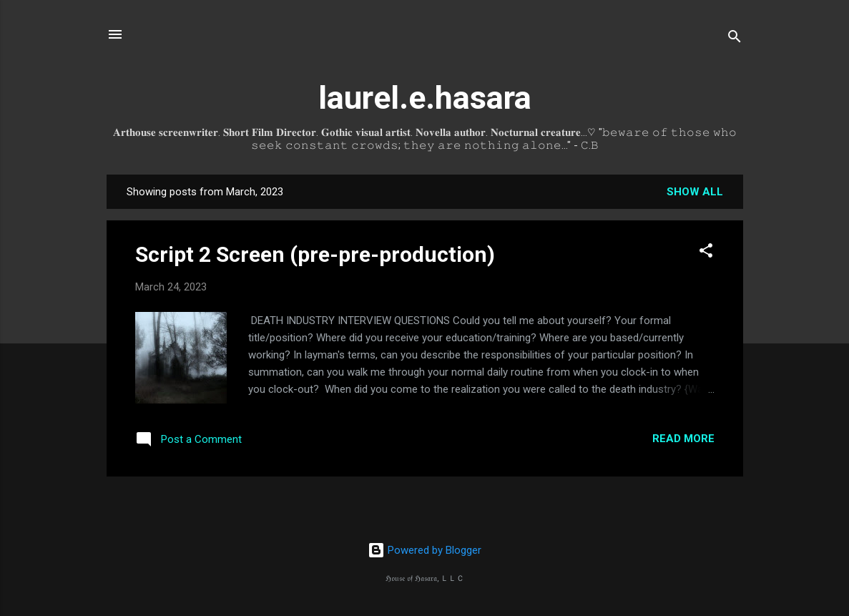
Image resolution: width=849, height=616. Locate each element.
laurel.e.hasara (425, 98)
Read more (683, 439)
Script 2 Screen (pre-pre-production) (315, 254)
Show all (695, 192)
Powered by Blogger (424, 550)
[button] (706, 253)
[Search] (735, 39)
